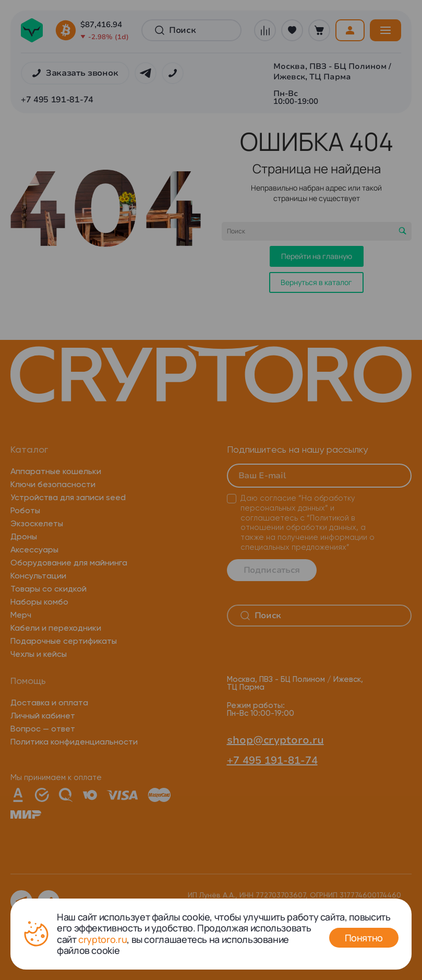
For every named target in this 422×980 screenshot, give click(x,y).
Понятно (364, 938)
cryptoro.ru (103, 939)
